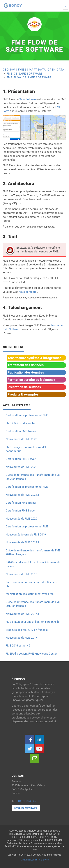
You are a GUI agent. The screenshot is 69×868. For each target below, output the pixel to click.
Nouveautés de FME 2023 (21, 439)
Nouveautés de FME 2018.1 (22, 542)
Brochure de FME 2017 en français (27, 630)
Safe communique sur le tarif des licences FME (32, 584)
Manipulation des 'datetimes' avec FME (30, 594)
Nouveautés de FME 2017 (21, 638)
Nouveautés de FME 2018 (21, 574)
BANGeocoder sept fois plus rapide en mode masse (33, 564)
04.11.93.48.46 (27, 801)
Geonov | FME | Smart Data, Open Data (33, 70)
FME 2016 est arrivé (18, 646)
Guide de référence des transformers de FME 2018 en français (33, 552)
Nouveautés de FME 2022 (21, 467)
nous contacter (28, 292)
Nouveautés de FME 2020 (21, 519)
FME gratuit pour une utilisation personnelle (33, 622)
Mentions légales (29, 860)
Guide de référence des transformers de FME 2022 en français (33, 477)
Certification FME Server (21, 459)
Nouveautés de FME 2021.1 (22, 495)
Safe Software (28, 99)
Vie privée (44, 860)
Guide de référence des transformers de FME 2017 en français (33, 604)
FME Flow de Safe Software (29, 77)
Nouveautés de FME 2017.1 (22, 614)
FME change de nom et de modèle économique (27, 449)
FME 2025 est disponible (21, 423)
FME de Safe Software (25, 74)
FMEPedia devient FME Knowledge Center (31, 654)
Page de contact (26, 808)
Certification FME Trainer (21, 431)
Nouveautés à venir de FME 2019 (26, 535)
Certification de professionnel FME (27, 415)
